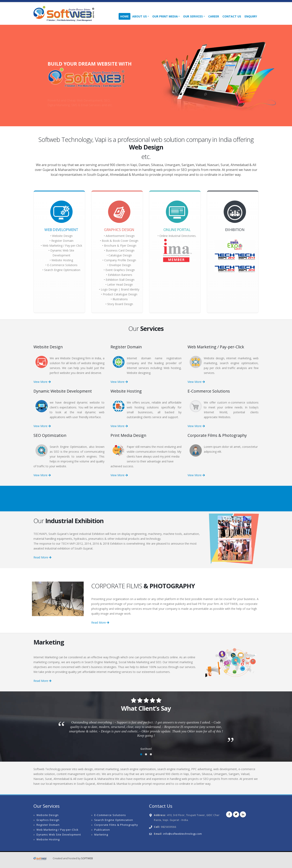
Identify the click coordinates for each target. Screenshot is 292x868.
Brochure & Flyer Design (120, 246)
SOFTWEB (87, 858)
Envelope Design (120, 265)
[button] (141, 754)
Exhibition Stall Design (120, 280)
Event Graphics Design (120, 270)
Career (214, 16)
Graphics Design (48, 820)
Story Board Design (120, 304)
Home (125, 16)
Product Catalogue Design (120, 294)
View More (42, 382)
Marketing (101, 835)
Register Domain (62, 241)
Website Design (62, 236)
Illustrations (120, 299)
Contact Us (232, 16)
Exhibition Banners (120, 275)
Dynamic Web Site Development (59, 835)
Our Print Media (165, 16)
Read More (42, 557)
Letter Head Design (120, 284)
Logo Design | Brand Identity (120, 289)
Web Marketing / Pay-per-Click (62, 246)
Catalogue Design (120, 255)
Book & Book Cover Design (120, 241)
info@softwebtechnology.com (183, 834)
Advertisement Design (120, 236)
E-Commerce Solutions (62, 265)
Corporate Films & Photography (116, 825)
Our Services (193, 16)
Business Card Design (120, 250)
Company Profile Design (120, 260)
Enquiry (251, 16)
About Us (140, 16)
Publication (102, 830)
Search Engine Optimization (62, 270)
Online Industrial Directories (178, 236)
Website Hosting (62, 260)
